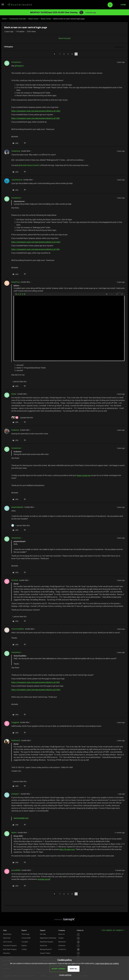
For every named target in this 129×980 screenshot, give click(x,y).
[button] (3, 5)
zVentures (62, 945)
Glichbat (15, 580)
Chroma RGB (26, 938)
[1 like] (19, 381)
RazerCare (43, 945)
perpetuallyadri (17, 507)
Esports (24, 945)
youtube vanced (44, 879)
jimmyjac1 (15, 794)
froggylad (15, 722)
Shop (5, 930)
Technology (25, 934)
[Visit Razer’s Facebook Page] (78, 935)
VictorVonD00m (18, 629)
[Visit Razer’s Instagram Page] (78, 938)
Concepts (25, 942)
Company (62, 930)
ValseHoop (16, 151)
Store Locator (8, 942)
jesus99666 (16, 870)
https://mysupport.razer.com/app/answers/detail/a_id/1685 (36, 118)
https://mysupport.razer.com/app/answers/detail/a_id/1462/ (36, 111)
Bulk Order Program (10, 949)
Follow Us (80, 930)
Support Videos (45, 953)
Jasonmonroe (17, 180)
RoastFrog (15, 282)
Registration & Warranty (48, 938)
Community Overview (18, 19)
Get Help (43, 934)
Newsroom (62, 942)
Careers (61, 938)
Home (4, 19)
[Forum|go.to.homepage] (20, 5)
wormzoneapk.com (21, 818)
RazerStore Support (47, 942)
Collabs (24, 949)
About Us (61, 934)
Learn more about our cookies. (107, 963)
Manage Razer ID (46, 949)
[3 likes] (22, 418)
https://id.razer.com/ (67, 849)
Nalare (14, 832)
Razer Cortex (33, 19)
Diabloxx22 (16, 740)
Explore (24, 930)
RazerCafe (7, 938)
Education (7, 953)
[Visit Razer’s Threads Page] (78, 942)
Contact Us (62, 949)
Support (43, 930)
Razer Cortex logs (84, 475)
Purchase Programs (10, 945)
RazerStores (7, 934)
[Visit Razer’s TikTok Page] (78, 953)
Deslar (14, 394)
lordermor (15, 430)
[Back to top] (124, 917)
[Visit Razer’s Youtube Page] (78, 949)
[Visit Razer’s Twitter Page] (78, 946)
